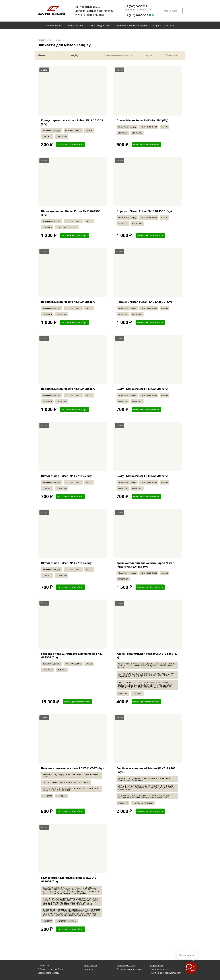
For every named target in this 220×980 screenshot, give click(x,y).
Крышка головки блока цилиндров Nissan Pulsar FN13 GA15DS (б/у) (145, 565)
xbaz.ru (56, 973)
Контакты (89, 969)
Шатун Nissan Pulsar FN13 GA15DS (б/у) (142, 389)
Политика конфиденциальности (165, 973)
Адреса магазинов (158, 969)
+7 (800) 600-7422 (136, 6)
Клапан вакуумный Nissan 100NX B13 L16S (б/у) (147, 655)
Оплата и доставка (126, 965)
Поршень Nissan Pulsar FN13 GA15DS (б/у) (144, 211)
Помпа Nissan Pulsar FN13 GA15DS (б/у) (142, 120)
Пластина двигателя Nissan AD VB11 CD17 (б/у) (72, 768)
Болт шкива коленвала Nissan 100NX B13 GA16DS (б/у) (69, 880)
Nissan (58, 40)
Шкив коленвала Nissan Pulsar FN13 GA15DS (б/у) (71, 213)
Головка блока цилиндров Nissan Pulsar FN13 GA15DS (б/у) (72, 655)
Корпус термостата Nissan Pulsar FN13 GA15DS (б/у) (72, 122)
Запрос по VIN (157, 965)
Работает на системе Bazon (51, 969)
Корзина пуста (170, 11)
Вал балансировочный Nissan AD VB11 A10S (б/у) (146, 770)
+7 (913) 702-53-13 (137, 15)
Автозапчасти (44, 40)
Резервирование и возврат (130, 969)
